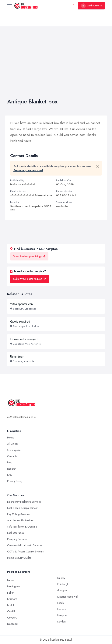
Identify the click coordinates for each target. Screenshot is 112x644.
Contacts (12, 456)
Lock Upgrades (15, 533)
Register (12, 469)
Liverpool (62, 615)
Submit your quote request (30, 279)
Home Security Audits (19, 558)
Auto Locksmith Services (20, 520)
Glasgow (62, 590)
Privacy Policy (15, 481)
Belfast (11, 580)
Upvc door (17, 357)
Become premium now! (28, 170)
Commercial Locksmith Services (25, 545)
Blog (10, 462)
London (61, 622)
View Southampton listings (29, 256)
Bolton (11, 593)
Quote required (20, 322)
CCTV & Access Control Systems (25, 552)
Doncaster (13, 624)
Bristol (10, 605)
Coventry (12, 618)
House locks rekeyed (24, 339)
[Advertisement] (56, 70)
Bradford (12, 599)
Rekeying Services (17, 539)
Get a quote (14, 450)
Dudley (61, 578)
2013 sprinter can (21, 304)
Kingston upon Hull (68, 597)
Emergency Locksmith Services (24, 502)
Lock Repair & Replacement (22, 508)
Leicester (62, 609)
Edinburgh (63, 584)
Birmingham (14, 586)
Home (11, 438)
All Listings (13, 444)
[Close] (97, 166)
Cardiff (11, 611)
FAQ (10, 475)
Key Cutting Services (18, 514)
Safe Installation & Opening (22, 527)
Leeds (60, 603)
